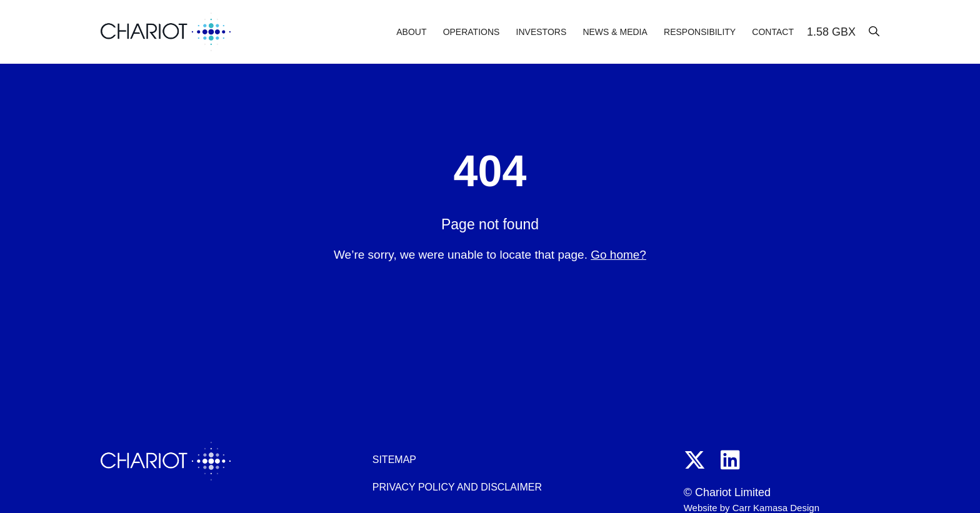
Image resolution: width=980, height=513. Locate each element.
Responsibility (700, 32)
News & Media (615, 32)
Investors (542, 32)
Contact (773, 32)
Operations (472, 32)
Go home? (618, 255)
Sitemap (394, 460)
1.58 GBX (831, 32)
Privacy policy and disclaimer (457, 487)
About (411, 32)
